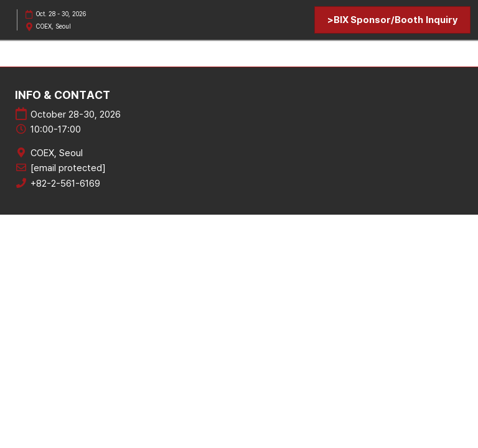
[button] (392, 20)
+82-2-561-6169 (65, 184)
